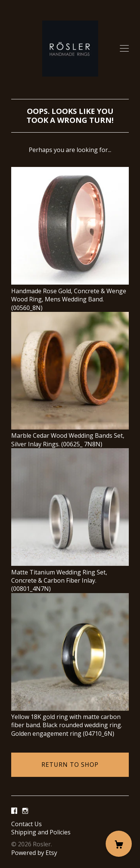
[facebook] (14, 811)
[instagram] (25, 811)
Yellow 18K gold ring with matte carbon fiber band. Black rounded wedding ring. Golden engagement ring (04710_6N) (70, 721)
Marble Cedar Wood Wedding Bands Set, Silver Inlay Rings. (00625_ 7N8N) (70, 436)
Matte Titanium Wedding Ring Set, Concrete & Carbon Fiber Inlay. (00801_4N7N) (70, 576)
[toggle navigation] (124, 49)
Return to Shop (70, 765)
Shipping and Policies (41, 832)
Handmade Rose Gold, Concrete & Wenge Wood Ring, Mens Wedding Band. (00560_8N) (70, 295)
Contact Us (27, 824)
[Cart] (119, 844)
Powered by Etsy (34, 853)
